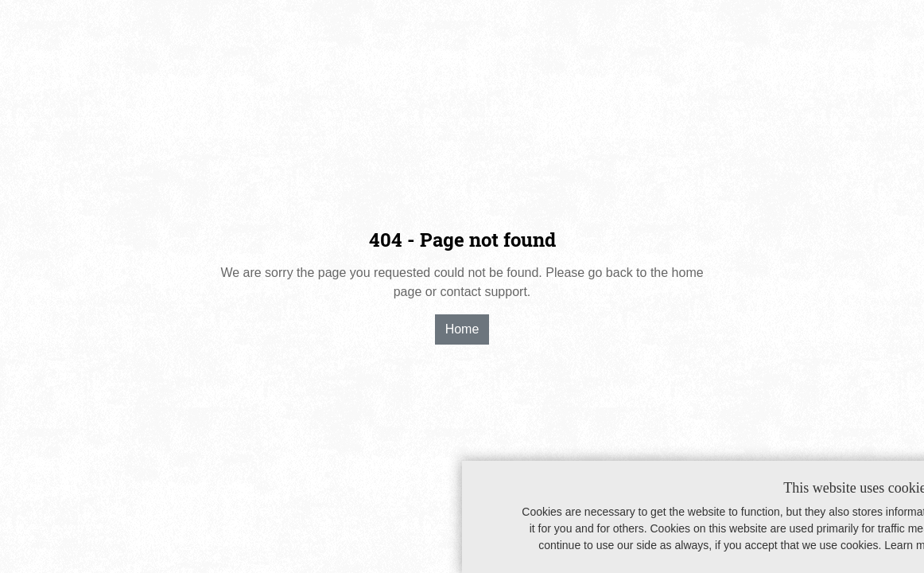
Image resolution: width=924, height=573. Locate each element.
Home (462, 329)
